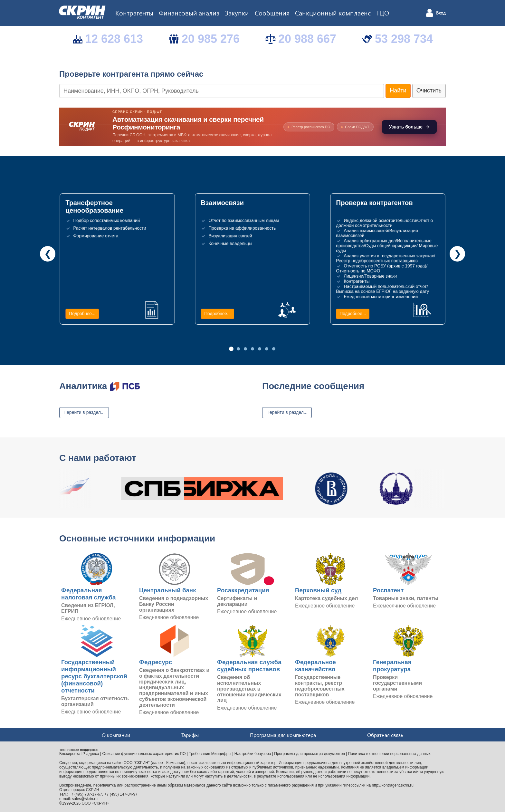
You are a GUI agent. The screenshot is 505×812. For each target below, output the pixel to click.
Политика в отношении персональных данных (389, 754)
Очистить (429, 91)
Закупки (237, 13)
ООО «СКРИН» (96, 803)
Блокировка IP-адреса (79, 754)
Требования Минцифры (210, 754)
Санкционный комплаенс (333, 13)
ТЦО (383, 13)
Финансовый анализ (189, 13)
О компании (116, 735)
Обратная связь (385, 735)
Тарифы (190, 735)
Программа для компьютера (283, 735)
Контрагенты (134, 13)
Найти (398, 91)
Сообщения (272, 13)
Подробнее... (82, 314)
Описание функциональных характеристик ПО (144, 754)
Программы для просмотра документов (310, 754)
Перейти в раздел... (84, 412)
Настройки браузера (253, 754)
